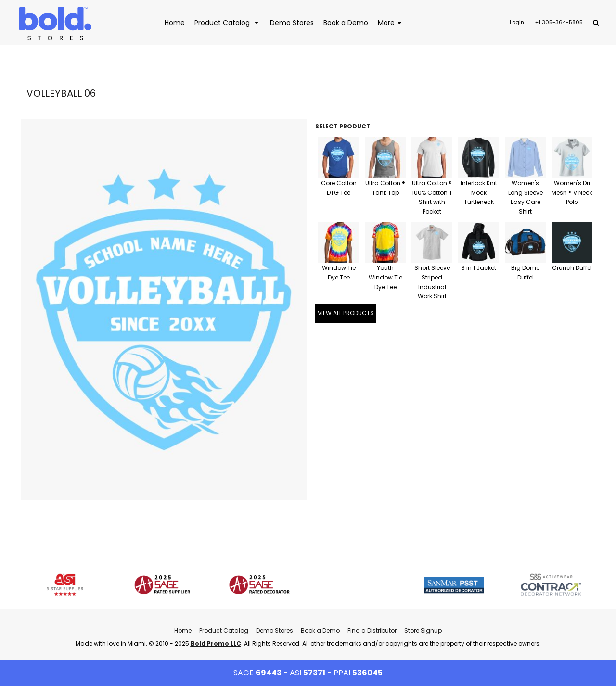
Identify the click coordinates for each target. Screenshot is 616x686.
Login (517, 22)
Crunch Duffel (572, 268)
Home (183, 630)
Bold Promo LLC (216, 643)
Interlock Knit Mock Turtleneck (479, 193)
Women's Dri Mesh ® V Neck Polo (572, 193)
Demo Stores (275, 630)
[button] (227, 22)
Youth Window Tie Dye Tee (385, 277)
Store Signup (423, 630)
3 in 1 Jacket (479, 268)
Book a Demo (320, 630)
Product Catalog (224, 630)
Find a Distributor (372, 630)
